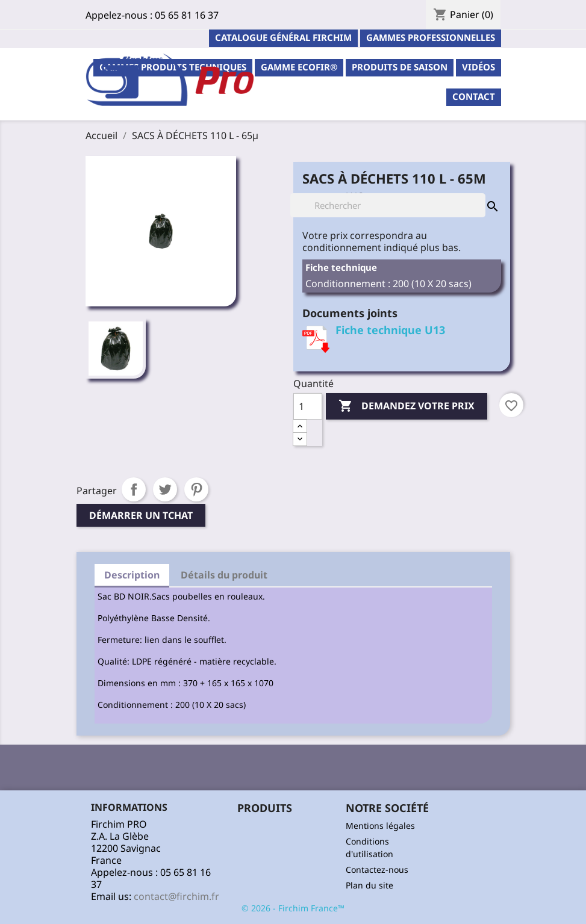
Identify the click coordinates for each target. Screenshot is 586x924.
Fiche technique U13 (390, 330)
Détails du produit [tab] (224, 575)
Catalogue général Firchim (283, 37)
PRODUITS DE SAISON (400, 67)
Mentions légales (380, 826)
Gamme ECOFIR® (299, 67)
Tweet (165, 489)
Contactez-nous (377, 870)
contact (474, 96)
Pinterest (196, 489)
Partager (134, 489)
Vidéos (478, 67)
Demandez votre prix (407, 406)
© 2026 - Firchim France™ (293, 908)
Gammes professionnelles (431, 37)
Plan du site (369, 885)
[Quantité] (308, 406)
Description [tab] (132, 575)
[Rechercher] (388, 205)
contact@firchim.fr (176, 896)
